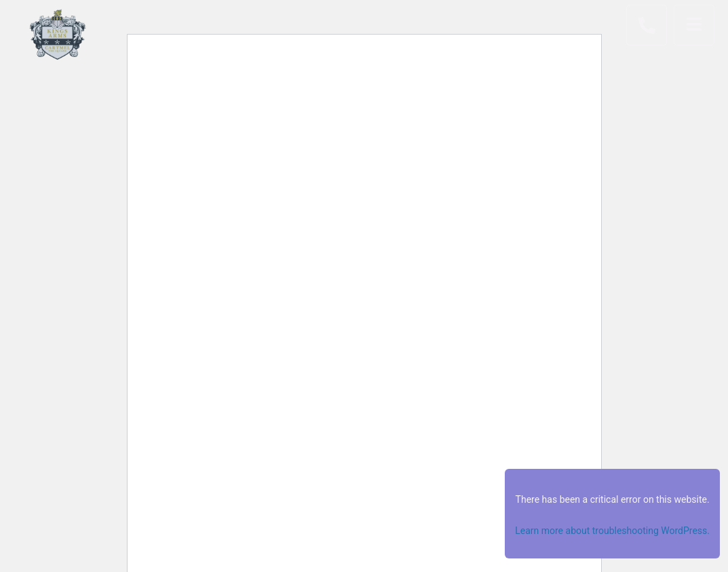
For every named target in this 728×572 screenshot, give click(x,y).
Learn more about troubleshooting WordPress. (612, 531)
